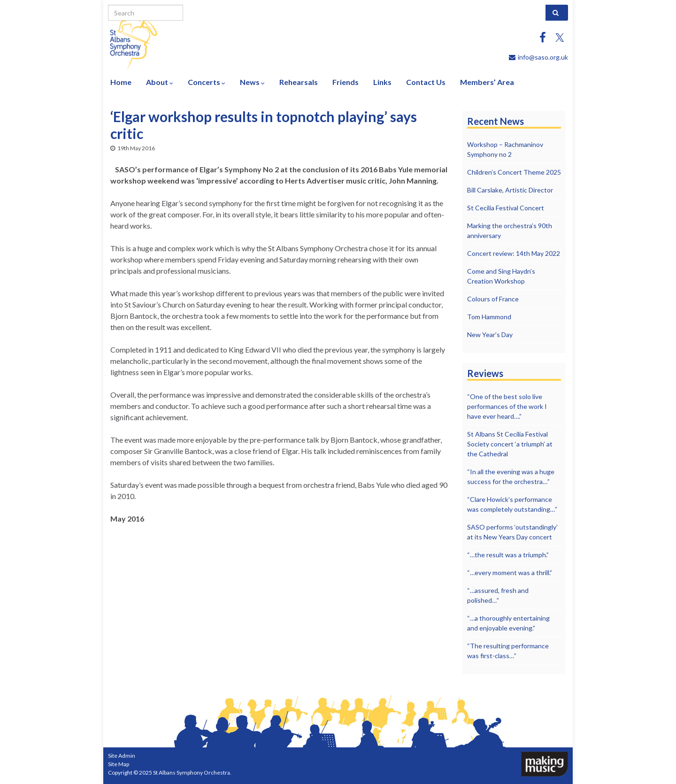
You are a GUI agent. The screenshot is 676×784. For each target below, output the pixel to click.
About (160, 82)
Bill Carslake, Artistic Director (510, 190)
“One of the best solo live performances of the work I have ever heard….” (507, 406)
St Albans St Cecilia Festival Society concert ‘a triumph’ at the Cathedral (510, 444)
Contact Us (426, 82)
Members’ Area (487, 82)
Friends (346, 82)
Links (382, 82)
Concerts (207, 82)
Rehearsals (299, 82)
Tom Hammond (489, 317)
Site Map (119, 764)
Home (121, 82)
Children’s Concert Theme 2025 (514, 172)
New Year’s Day (490, 334)
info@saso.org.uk (543, 57)
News (252, 82)
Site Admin (122, 756)
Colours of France (493, 299)
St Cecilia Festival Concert (506, 208)
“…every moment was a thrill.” (510, 573)
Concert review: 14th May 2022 (514, 253)
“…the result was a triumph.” (508, 555)
